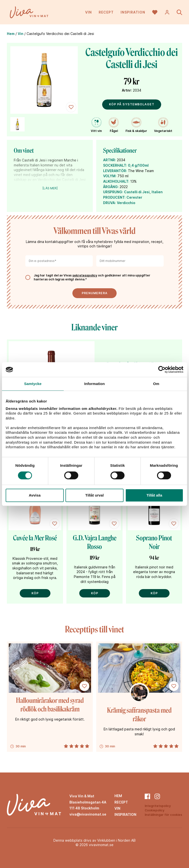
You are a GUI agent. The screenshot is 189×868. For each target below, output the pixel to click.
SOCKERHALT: (115, 165)
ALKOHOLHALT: (116, 181)
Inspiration (133, 12)
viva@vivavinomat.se (88, 814)
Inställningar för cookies (163, 815)
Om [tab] (156, 384)
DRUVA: (110, 203)
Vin (88, 12)
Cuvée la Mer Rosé (35, 538)
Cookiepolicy (155, 810)
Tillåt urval (95, 495)
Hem (11, 34)
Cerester (134, 197)
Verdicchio (126, 203)
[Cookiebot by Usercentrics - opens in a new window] (162, 370)
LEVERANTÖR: (115, 171)
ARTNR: (110, 160)
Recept (106, 12)
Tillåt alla (154, 495)
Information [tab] (94, 384)
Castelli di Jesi (137, 192)
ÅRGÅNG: (111, 187)
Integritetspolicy (158, 806)
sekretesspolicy (85, 275)
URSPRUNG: (113, 192)
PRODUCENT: (114, 197)
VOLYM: (110, 176)
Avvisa (35, 495)
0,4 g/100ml (138, 165)
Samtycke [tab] (33, 384)
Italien (157, 192)
